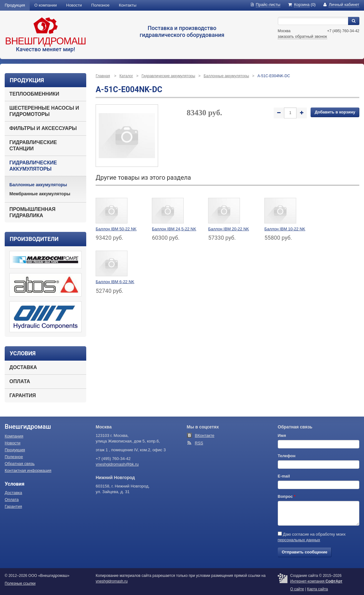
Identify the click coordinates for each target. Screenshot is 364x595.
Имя (282, 435)
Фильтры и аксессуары (43, 128)
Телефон (287, 456)
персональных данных (299, 540)
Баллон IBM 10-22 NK (285, 229)
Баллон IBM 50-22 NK (116, 229)
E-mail (284, 476)
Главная (103, 76)
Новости (74, 5)
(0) (302, 5)
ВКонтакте (205, 435)
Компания (14, 436)
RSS (199, 443)
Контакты (128, 5)
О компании (46, 5)
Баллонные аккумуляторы (38, 185)
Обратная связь (20, 464)
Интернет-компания (316, 581)
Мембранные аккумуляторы (40, 194)
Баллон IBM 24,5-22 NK (174, 229)
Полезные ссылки (20, 583)
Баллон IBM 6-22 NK (115, 282)
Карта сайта (318, 589)
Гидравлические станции (33, 145)
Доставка (23, 367)
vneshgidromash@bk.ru (117, 464)
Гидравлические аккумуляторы (33, 166)
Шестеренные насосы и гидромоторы (44, 111)
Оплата (20, 381)
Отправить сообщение (305, 552)
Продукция (15, 5)
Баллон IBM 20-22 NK (229, 229)
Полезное (100, 5)
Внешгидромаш (45, 41)
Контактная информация (28, 470)
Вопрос (287, 496)
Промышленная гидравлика (32, 212)
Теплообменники (34, 94)
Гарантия (23, 395)
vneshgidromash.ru (112, 581)
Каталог (126, 76)
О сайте (297, 589)
